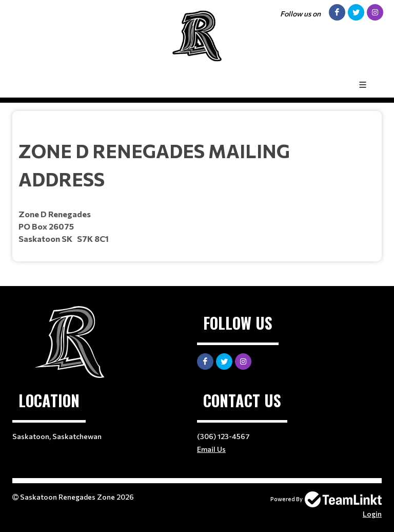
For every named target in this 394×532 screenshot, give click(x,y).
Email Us (211, 449)
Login (372, 514)
